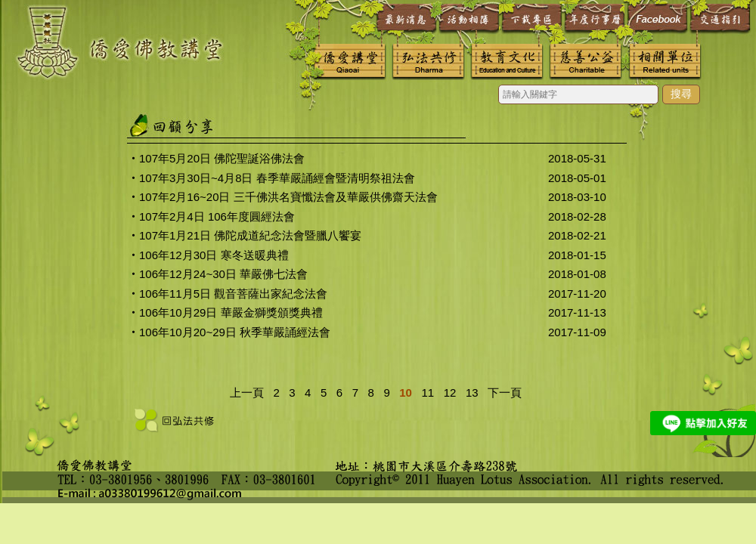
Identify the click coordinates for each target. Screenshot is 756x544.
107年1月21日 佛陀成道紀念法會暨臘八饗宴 (250, 235)
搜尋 (681, 94)
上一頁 (247, 393)
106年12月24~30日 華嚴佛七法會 (223, 274)
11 (424, 393)
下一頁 (505, 393)
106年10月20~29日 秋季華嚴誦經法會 (235, 332)
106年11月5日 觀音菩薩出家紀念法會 (233, 294)
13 (469, 393)
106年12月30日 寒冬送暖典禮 (214, 255)
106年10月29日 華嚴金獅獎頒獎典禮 (231, 312)
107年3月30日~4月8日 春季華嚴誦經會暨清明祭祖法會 (277, 178)
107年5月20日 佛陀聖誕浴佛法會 (222, 158)
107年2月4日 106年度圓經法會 (217, 216)
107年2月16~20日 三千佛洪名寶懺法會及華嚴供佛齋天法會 (288, 197)
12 (446, 393)
